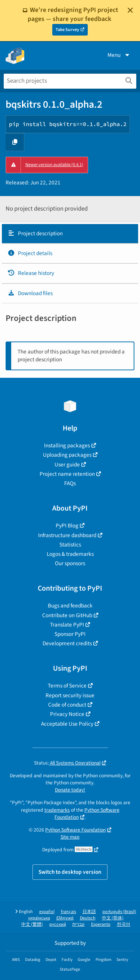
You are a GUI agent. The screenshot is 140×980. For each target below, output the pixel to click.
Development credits (67, 643)
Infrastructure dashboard (67, 535)
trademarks (57, 810)
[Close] (130, 10)
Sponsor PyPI (70, 634)
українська (39, 918)
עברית (79, 924)
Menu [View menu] (119, 55)
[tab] (70, 234)
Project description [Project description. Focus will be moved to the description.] (35, 233)
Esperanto (101, 924)
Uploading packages (67, 455)
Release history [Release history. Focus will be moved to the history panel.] (31, 273)
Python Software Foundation (87, 814)
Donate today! (70, 790)
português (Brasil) (119, 912)
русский (58, 924)
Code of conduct (67, 705)
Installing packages (67, 445)
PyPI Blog (67, 526)
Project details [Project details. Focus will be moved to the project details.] (30, 253)
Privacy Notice (67, 714)
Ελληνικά (65, 918)
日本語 (89, 912)
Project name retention (67, 474)
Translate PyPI (67, 625)
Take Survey (67, 30)
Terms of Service (67, 686)
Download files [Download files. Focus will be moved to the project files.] (30, 293)
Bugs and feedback (70, 606)
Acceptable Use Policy (67, 724)
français (69, 912)
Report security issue (70, 695)
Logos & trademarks (70, 554)
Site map (70, 837)
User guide (67, 465)
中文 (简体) (113, 918)
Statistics (70, 545)
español (47, 912)
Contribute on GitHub (67, 615)
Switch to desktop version (70, 872)
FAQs (70, 483)
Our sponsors (70, 563)
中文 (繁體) (32, 924)
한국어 (124, 924)
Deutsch (88, 918)
